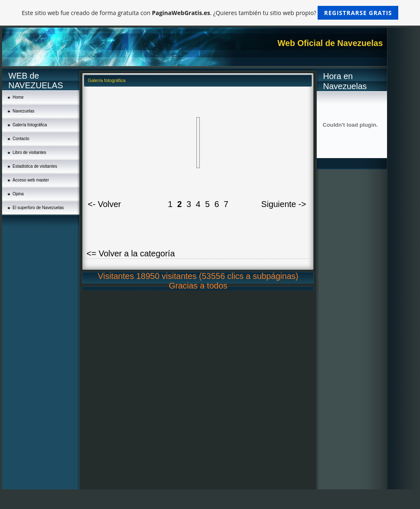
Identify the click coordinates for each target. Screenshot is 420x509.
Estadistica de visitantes (35, 166)
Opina (18, 194)
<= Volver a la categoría (131, 253)
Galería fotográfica (30, 125)
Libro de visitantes (29, 152)
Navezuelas (23, 111)
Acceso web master (31, 180)
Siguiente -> (284, 204)
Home (18, 97)
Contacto (21, 139)
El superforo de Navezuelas (38, 208)
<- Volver (104, 204)
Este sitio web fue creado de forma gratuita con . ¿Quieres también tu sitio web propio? (210, 13)
